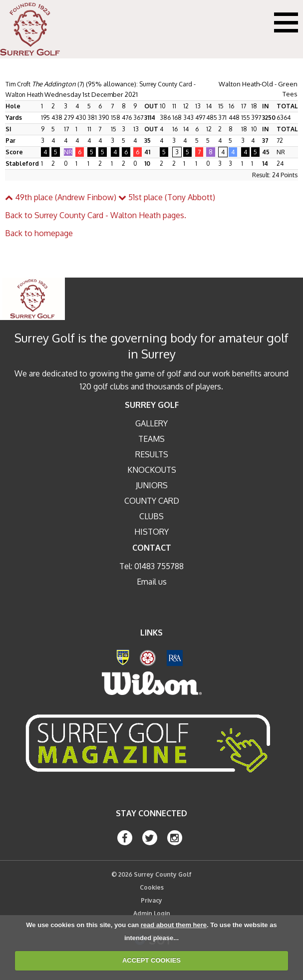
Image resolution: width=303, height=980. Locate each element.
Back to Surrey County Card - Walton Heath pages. (96, 215)
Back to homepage (39, 233)
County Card (152, 501)
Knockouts (152, 470)
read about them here (174, 925)
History (151, 532)
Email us (152, 582)
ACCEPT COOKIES (151, 960)
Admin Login (152, 913)
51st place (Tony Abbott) (167, 197)
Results (152, 454)
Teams (151, 439)
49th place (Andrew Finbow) (61, 197)
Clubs (151, 516)
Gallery (151, 423)
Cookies (152, 887)
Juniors (152, 485)
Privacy (151, 900)
